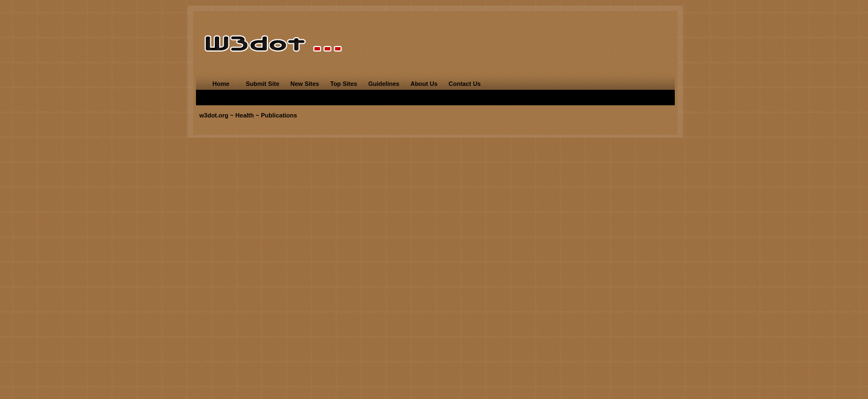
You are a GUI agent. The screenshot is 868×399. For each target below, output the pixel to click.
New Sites (305, 84)
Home (221, 84)
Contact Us (464, 84)
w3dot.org (214, 115)
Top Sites (343, 84)
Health (245, 115)
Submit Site (263, 84)
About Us (424, 84)
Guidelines (384, 84)
